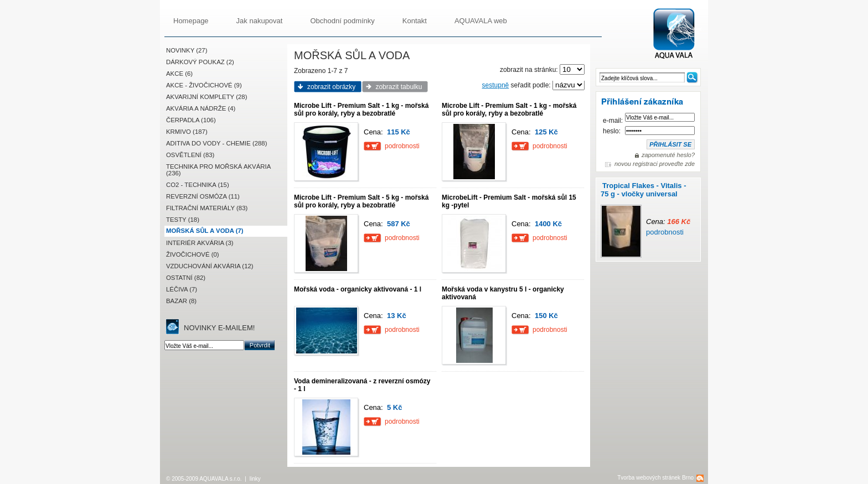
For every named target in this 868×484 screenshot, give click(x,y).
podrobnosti (665, 232)
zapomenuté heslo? (668, 155)
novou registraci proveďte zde (655, 164)
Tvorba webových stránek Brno (655, 478)
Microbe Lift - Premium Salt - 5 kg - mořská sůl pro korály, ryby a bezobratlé (361, 201)
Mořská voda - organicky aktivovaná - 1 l (358, 289)
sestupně (496, 85)
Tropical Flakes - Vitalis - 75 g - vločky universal (644, 190)
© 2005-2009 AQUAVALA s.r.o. (204, 479)
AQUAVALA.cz (678, 34)
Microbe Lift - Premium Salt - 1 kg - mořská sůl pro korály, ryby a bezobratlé (361, 110)
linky (255, 479)
